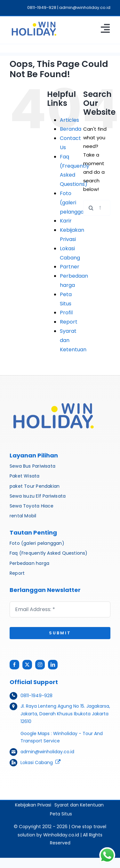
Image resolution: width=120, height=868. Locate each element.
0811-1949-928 (36, 696)
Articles (69, 120)
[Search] (91, 208)
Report (69, 322)
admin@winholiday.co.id (47, 752)
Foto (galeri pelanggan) (75, 203)
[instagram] (40, 665)
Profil (66, 313)
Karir (66, 221)
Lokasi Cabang (37, 762)
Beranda (71, 129)
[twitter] (27, 665)
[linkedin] (53, 665)
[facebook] (14, 665)
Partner (70, 267)
